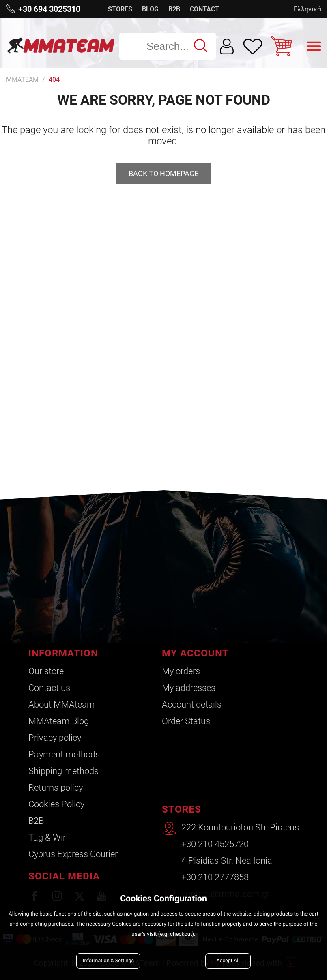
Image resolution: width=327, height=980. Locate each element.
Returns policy (56, 788)
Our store (46, 671)
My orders (181, 671)
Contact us (49, 688)
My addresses (189, 688)
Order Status (186, 721)
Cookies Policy (56, 804)
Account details (192, 704)
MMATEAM (22, 80)
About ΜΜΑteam (62, 704)
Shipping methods (63, 771)
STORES (120, 9)
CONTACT (204, 9)
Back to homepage (163, 173)
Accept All (228, 961)
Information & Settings (108, 961)
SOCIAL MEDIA (64, 876)
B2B (174, 9)
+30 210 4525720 (215, 844)
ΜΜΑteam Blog (59, 721)
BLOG (150, 9)
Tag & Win (48, 837)
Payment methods (64, 754)
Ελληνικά (307, 9)
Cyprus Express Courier (73, 854)
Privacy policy (55, 738)
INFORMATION (63, 653)
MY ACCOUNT (195, 653)
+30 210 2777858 (215, 877)
